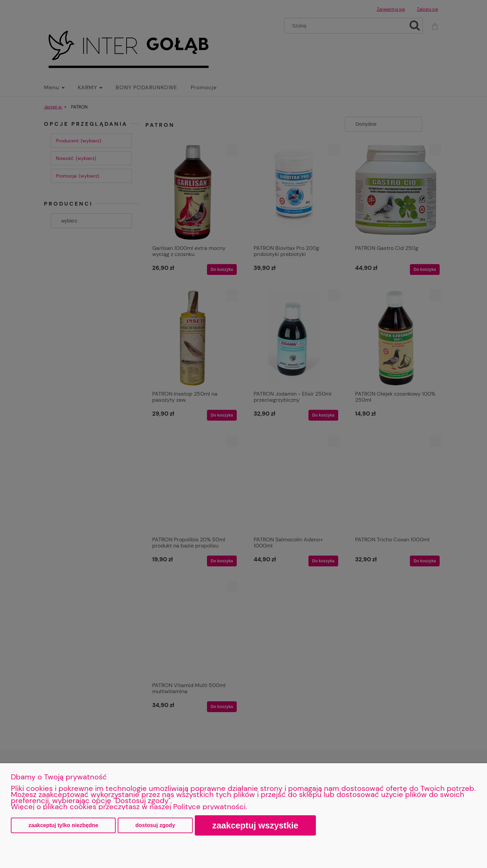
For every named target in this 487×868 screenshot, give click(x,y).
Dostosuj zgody (155, 825)
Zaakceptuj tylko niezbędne (63, 825)
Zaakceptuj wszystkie (256, 825)
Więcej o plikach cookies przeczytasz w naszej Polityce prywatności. (129, 807)
